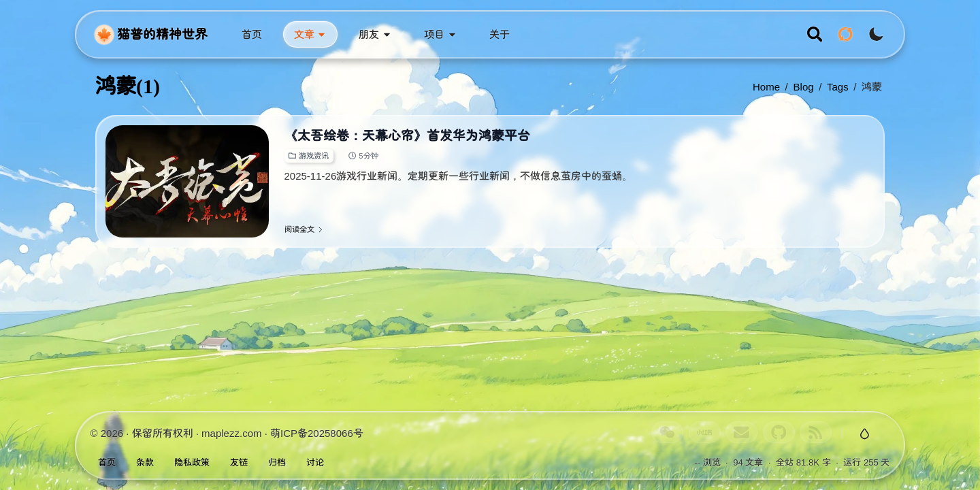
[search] (815, 34)
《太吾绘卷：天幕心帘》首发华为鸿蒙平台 (407, 136)
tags (838, 87)
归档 (277, 462)
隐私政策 (192, 462)
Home (766, 87)
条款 (145, 462)
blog (804, 87)
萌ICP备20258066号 (317, 433)
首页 (107, 462)
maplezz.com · (236, 433)
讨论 (315, 462)
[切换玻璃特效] (864, 434)
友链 (239, 462)
